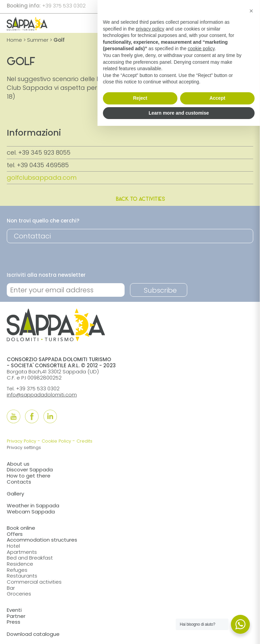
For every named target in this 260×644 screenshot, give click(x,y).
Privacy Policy (21, 441)
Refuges (17, 570)
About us (18, 464)
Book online (21, 528)
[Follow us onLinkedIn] (50, 416)
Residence (20, 564)
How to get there (29, 476)
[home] (27, 28)
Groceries (19, 594)
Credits (84, 441)
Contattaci (32, 236)
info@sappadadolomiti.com (42, 395)
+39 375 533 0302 (64, 6)
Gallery (15, 494)
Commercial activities (34, 582)
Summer (38, 40)
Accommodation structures (42, 540)
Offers (15, 534)
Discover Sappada (30, 470)
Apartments (22, 552)
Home (14, 40)
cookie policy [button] (201, 48)
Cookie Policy (56, 441)
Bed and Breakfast (30, 558)
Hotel (13, 546)
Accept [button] (218, 98)
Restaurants (22, 576)
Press (14, 622)
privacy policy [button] (150, 29)
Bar (11, 588)
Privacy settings (24, 447)
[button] (251, 11)
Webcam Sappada (31, 512)
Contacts (19, 482)
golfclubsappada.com (42, 178)
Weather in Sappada (33, 505)
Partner (16, 616)
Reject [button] (140, 98)
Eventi (14, 610)
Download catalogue (33, 634)
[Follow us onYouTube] (14, 416)
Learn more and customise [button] (179, 113)
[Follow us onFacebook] (32, 416)
